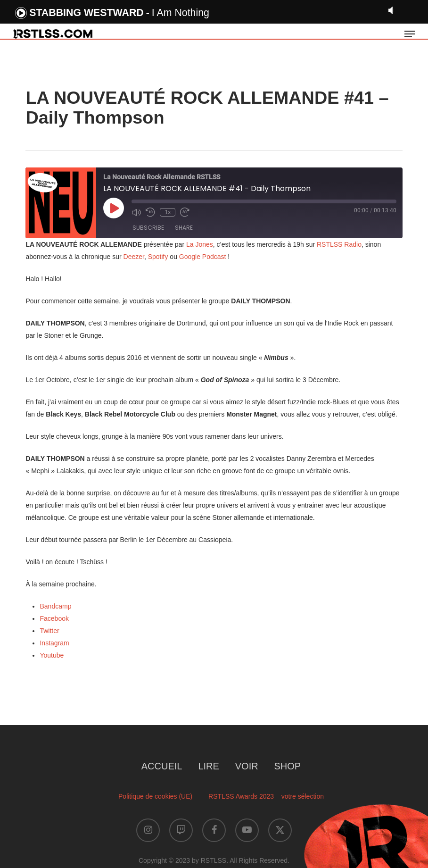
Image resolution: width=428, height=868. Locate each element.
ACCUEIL (162, 766)
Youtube (52, 655)
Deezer (134, 257)
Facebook (54, 618)
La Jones (200, 244)
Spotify (158, 257)
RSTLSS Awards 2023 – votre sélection (266, 796)
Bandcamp (55, 606)
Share (184, 228)
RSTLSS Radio (338, 244)
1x (168, 212)
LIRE (208, 766)
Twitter (49, 631)
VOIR (247, 766)
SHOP (288, 766)
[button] (410, 34)
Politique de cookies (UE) (155, 796)
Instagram (54, 643)
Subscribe (148, 228)
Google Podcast (203, 257)
